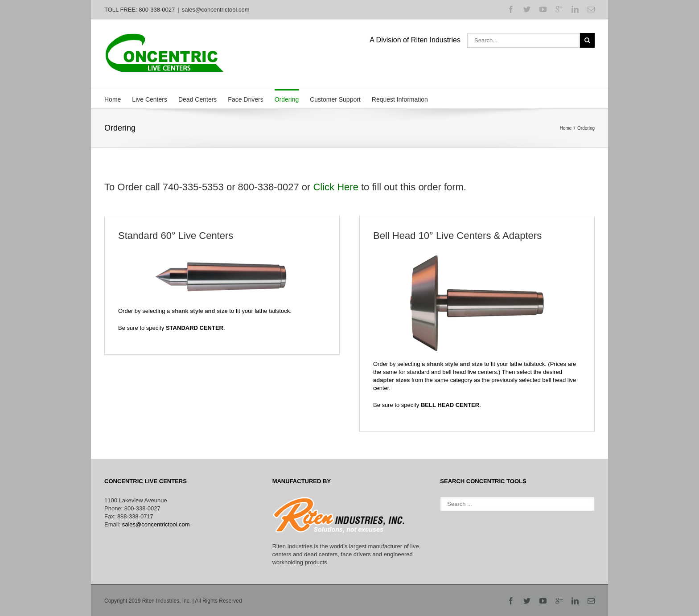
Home (113, 99)
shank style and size (200, 311)
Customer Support (335, 99)
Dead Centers (197, 99)
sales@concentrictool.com (216, 10)
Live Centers (150, 99)
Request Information (400, 99)
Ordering (287, 99)
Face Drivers (245, 99)
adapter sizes (391, 380)
